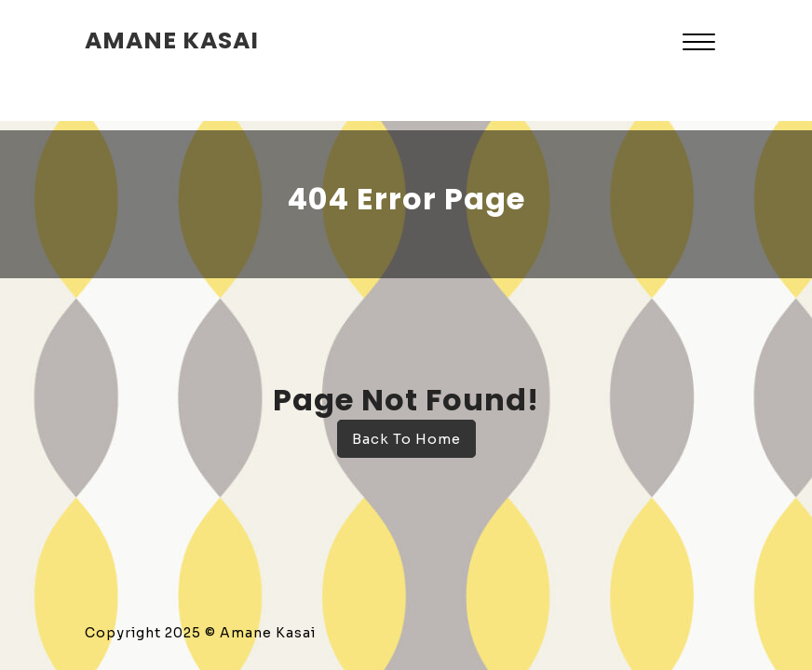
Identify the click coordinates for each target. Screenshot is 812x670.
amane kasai (172, 40)
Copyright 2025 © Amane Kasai (200, 633)
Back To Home (406, 439)
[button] (699, 44)
